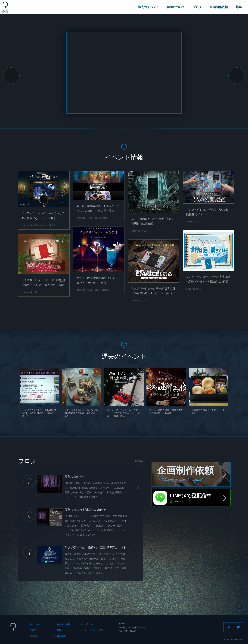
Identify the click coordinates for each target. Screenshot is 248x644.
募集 (239, 7)
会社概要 (61, 636)
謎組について (176, 7)
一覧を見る (138, 461)
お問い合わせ (91, 624)
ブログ (197, 7)
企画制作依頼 (219, 7)
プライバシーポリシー (96, 630)
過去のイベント (148, 7)
